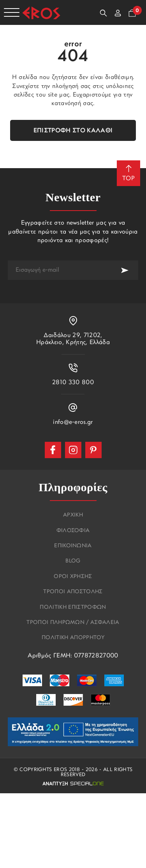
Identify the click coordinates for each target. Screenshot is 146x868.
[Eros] (41, 13)
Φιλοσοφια (73, 531)
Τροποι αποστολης (73, 592)
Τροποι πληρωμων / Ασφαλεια (73, 623)
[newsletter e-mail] (59, 270)
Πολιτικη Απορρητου (73, 638)
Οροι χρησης (73, 577)
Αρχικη (73, 515)
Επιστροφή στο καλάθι (73, 131)
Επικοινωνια (73, 546)
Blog (73, 561)
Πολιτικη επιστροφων (73, 608)
